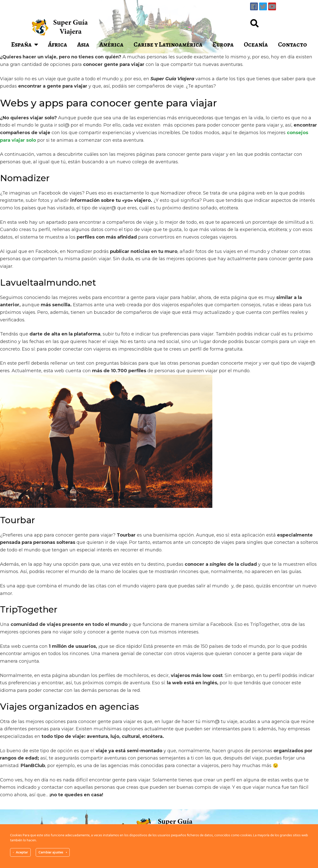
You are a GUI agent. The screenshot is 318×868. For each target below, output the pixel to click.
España (25, 44)
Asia (83, 45)
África (58, 45)
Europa (223, 45)
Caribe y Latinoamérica (168, 45)
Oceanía (256, 45)
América (111, 45)
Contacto (292, 45)
